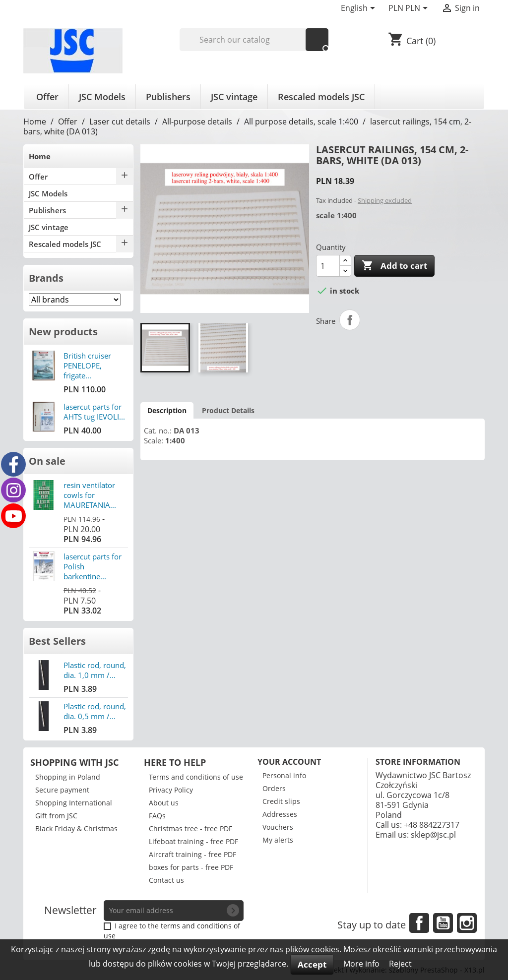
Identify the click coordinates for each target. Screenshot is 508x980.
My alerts (278, 840)
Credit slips (281, 801)
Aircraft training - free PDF (192, 854)
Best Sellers (57, 641)
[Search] (254, 40)
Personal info (284, 775)
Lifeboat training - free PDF (193, 841)
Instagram (467, 923)
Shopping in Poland (68, 777)
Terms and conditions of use (196, 777)
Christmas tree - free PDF (190, 828)
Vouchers (278, 827)
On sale (47, 461)
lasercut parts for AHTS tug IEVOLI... (94, 412)
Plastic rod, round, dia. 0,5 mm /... (95, 711)
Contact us (166, 880)
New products (63, 332)
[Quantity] (328, 266)
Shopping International (74, 803)
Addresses (280, 814)
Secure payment (62, 790)
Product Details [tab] (228, 410)
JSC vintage (234, 97)
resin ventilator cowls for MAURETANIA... (90, 495)
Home (40, 156)
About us (164, 803)
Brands (46, 278)
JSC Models (102, 97)
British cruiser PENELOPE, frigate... (87, 366)
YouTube (443, 923)
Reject (400, 964)
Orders (274, 788)
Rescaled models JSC (321, 97)
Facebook (419, 923)
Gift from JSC (56, 816)
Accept (312, 964)
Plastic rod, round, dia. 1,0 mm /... (95, 670)
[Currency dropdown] (410, 9)
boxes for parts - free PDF (191, 867)
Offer (47, 97)
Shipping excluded (385, 200)
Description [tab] (167, 410)
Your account (289, 762)
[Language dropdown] (360, 9)
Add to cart (394, 266)
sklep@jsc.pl (433, 835)
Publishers (168, 97)
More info (362, 964)
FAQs (157, 816)
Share (350, 320)
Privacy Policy (171, 790)
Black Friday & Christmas (76, 828)
